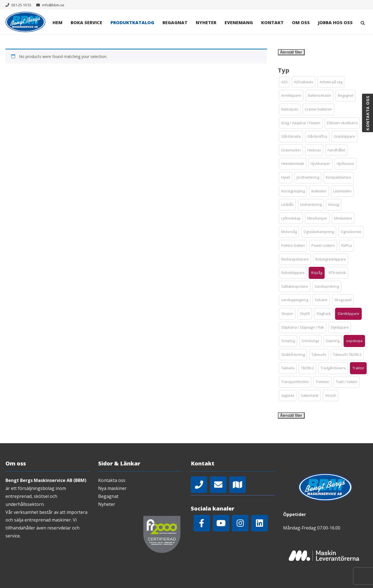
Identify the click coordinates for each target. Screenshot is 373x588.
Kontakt (272, 23)
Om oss (301, 23)
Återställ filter (291, 52)
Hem (57, 23)
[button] (284, 82)
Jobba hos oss (335, 23)
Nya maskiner (112, 488)
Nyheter (206, 23)
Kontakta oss (112, 480)
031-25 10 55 (21, 5)
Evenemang (239, 23)
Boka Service (86, 23)
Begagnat (175, 23)
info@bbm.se (53, 5)
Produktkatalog (132, 23)
